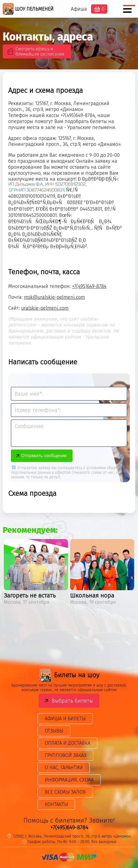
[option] (36, 573)
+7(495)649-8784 (89, 286)
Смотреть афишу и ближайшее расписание (40, 51)
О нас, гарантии (64, 768)
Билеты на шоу (69, 675)
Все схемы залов (65, 792)
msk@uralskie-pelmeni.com (54, 297)
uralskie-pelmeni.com (45, 308)
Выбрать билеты (72, 701)
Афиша (79, 9)
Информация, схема (69, 780)
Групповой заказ (65, 755)
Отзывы (54, 731)
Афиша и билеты (65, 719)
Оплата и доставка (67, 743)
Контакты (56, 804)
